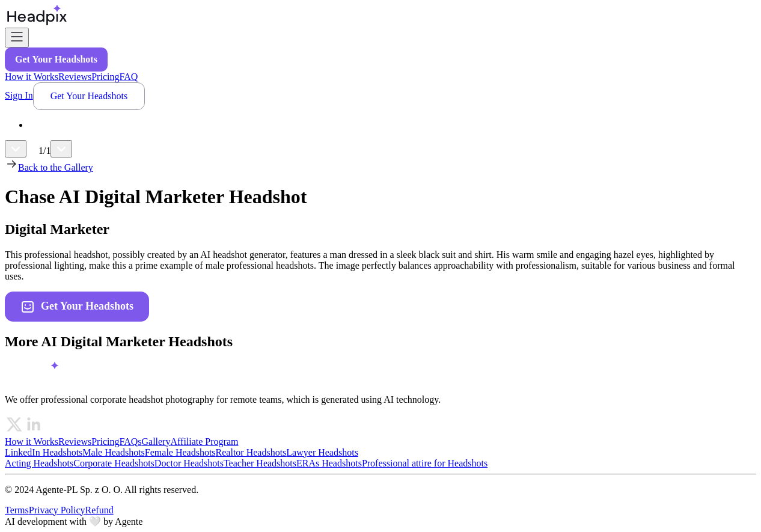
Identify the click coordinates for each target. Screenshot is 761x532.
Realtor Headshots (251, 452)
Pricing (105, 77)
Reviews (75, 77)
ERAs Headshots (329, 463)
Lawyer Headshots (322, 452)
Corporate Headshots (114, 463)
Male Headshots (114, 452)
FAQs (130, 442)
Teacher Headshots (260, 463)
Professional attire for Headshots (425, 463)
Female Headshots (180, 452)
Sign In (19, 95)
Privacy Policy (57, 510)
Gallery (156, 442)
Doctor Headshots (189, 463)
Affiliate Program (204, 442)
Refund (99, 510)
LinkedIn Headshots (44, 452)
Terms (17, 510)
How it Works (32, 77)
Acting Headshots (39, 463)
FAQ (128, 77)
